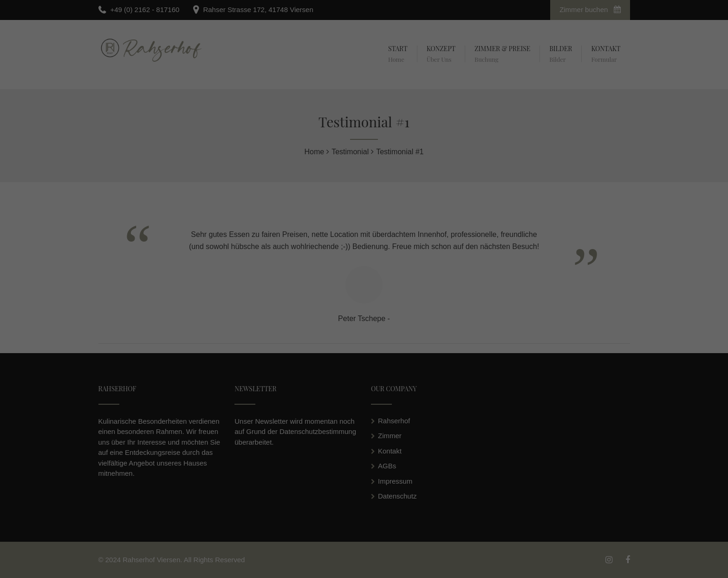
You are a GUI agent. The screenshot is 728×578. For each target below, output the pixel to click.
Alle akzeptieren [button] (364, 296)
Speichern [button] (364, 322)
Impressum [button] (409, 353)
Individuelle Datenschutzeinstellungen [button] (364, 342)
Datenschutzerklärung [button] (368, 353)
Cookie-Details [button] (323, 353)
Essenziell (305, 270)
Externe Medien (409, 270)
